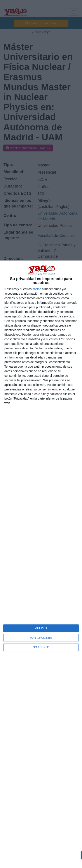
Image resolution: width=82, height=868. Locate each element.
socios (37, 289)
